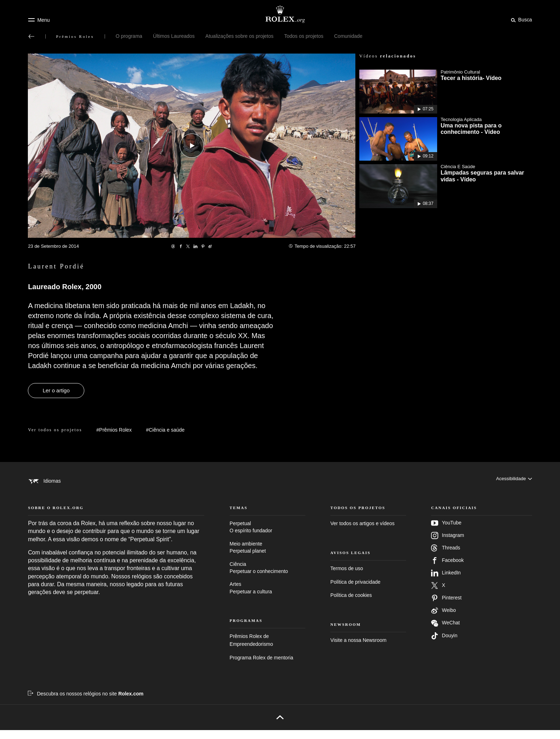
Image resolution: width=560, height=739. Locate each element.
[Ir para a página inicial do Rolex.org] (280, 14)
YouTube (446, 532)
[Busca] (520, 20)
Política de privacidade (355, 590)
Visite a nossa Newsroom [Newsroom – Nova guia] (358, 649)
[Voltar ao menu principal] (31, 36)
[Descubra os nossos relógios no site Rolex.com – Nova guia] (86, 702)
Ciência (267, 577)
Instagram (447, 544)
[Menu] (39, 20)
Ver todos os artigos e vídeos (362, 532)
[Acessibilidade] (513, 481)
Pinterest (446, 607)
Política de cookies (351, 604)
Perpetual (267, 536)
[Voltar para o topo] (280, 726)
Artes (267, 597)
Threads (446, 557)
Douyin (444, 644)
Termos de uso (347, 577)
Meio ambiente (267, 556)
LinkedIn (446, 582)
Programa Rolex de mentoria (261, 666)
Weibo (443, 619)
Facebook (447, 569)
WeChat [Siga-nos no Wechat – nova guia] (445, 632)
